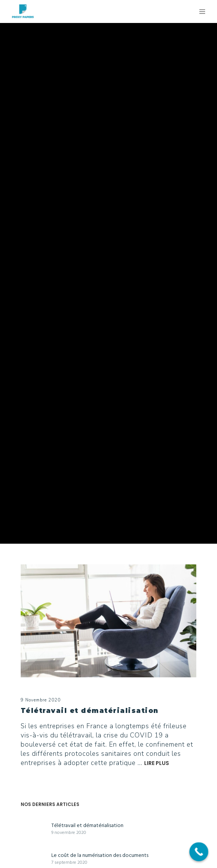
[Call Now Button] (199, 852)
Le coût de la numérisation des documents (100, 855)
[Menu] (200, 11)
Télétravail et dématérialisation (87, 825)
